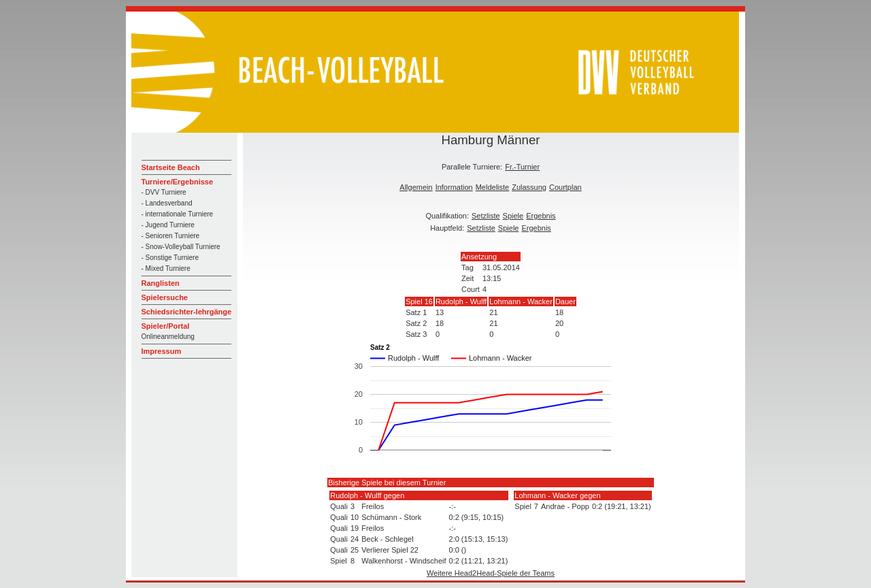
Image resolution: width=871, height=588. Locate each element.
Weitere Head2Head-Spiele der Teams (491, 573)
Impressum (162, 351)
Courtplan (565, 187)
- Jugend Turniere (168, 225)
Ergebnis (541, 216)
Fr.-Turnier (522, 167)
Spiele (513, 216)
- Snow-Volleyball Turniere (181, 247)
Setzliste (486, 216)
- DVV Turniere (164, 192)
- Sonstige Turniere (170, 258)
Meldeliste (493, 187)
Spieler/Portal (166, 326)
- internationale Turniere (178, 214)
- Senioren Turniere (171, 236)
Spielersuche (165, 297)
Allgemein (416, 187)
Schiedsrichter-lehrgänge (187, 312)
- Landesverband (167, 203)
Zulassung (529, 187)
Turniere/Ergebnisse (178, 182)
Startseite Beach (171, 167)
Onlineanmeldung (168, 337)
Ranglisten (161, 283)
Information (454, 187)
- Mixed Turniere (166, 268)
